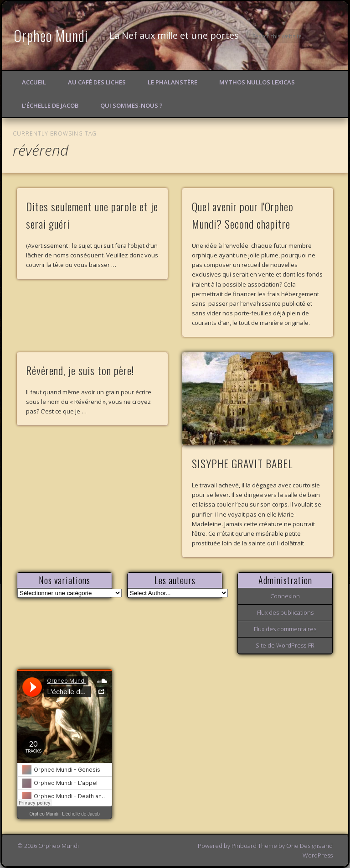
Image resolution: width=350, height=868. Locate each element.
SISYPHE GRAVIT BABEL (242, 463)
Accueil (34, 82)
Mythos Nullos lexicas (257, 82)
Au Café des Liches (97, 82)
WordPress (318, 855)
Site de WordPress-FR (285, 645)
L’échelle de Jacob (50, 105)
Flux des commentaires (285, 629)
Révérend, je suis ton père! (80, 370)
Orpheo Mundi (51, 35)
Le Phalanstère (172, 82)
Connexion (285, 596)
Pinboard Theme (254, 846)
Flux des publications (285, 612)
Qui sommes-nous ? (131, 105)
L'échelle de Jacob (81, 814)
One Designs (304, 846)
